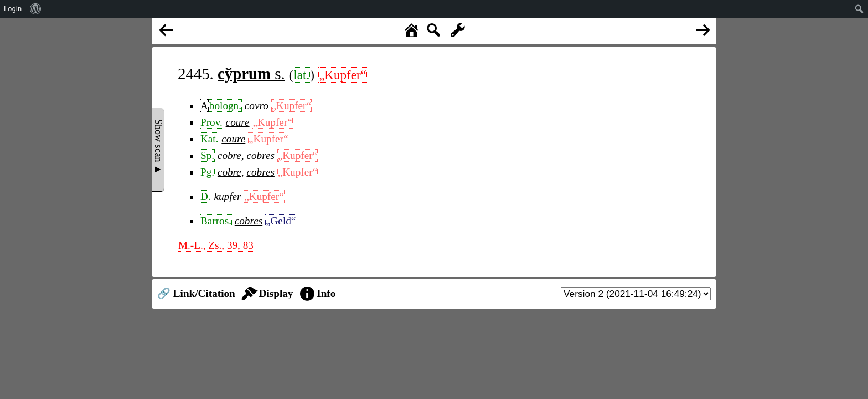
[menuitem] (36, 9)
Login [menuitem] (13, 9)
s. (251, 74)
